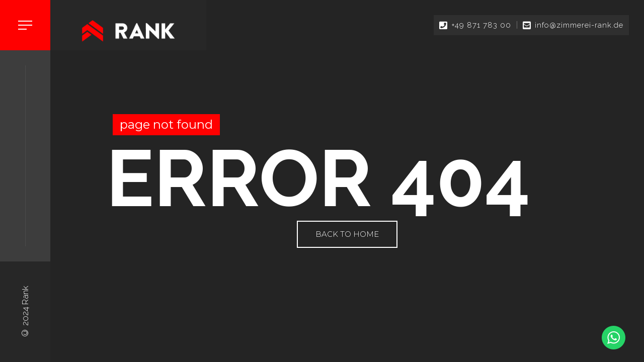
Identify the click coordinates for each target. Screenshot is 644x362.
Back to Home (347, 234)
